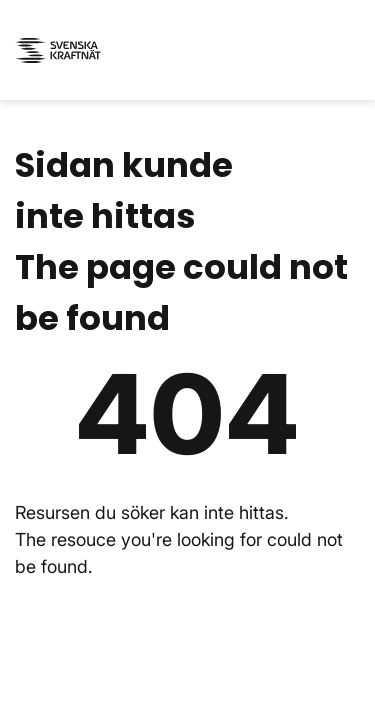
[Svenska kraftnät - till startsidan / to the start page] (60, 50)
